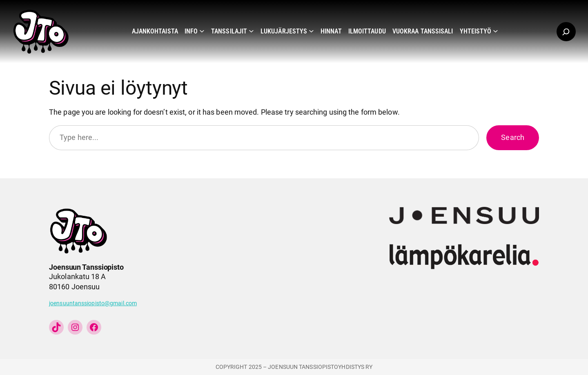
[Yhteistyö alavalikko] (496, 31)
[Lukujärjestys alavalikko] (311, 31)
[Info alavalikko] (202, 31)
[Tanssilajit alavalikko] (251, 31)
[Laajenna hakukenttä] (566, 32)
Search (513, 137)
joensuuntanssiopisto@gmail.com (93, 303)
